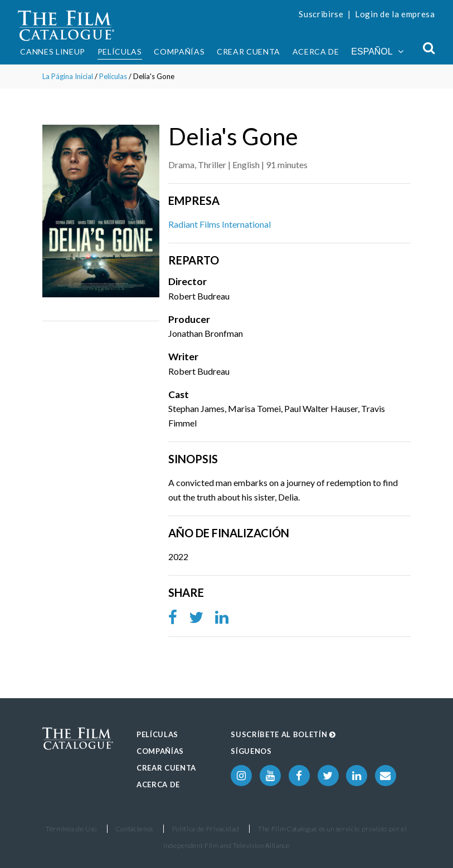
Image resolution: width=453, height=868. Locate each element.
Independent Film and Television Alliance (226, 845)
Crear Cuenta (249, 52)
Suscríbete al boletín (283, 734)
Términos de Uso (71, 829)
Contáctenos (135, 829)
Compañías (179, 52)
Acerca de (316, 52)
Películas (120, 52)
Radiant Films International (220, 224)
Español (377, 52)
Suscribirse (321, 14)
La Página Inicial (68, 76)
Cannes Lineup (53, 52)
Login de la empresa (395, 14)
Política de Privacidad (206, 829)
